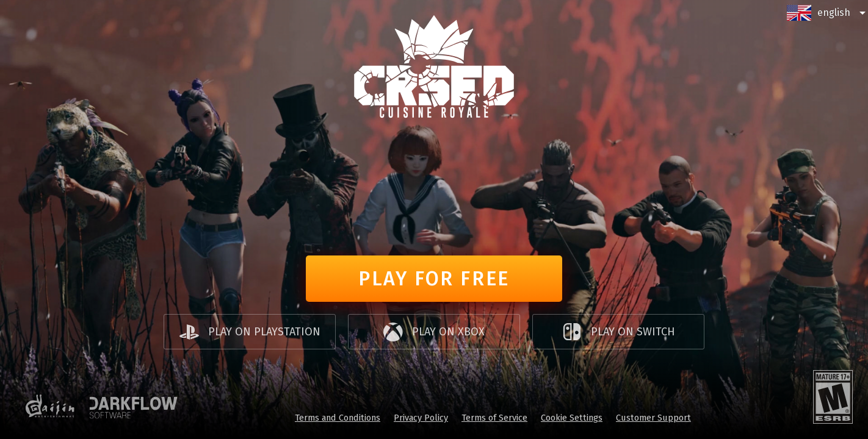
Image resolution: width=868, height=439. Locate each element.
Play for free (434, 279)
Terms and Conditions (338, 418)
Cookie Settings (572, 418)
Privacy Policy (421, 418)
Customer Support (653, 418)
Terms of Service (494, 418)
